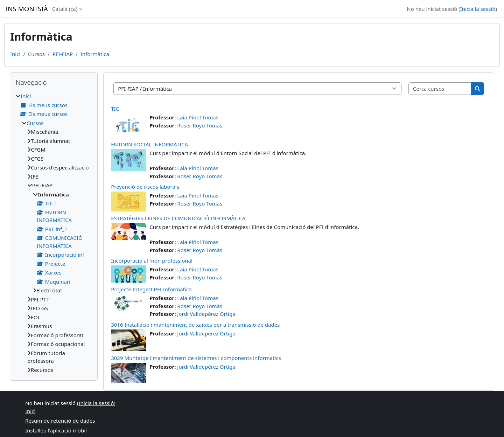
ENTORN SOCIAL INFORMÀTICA (149, 144)
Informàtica (95, 54)
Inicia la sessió (478, 9)
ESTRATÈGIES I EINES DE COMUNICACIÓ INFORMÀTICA (178, 218)
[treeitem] (54, 233)
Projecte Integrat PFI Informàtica (151, 289)
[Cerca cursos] (440, 89)
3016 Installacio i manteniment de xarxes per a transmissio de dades (195, 325)
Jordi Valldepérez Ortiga (206, 314)
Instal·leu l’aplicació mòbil (56, 430)
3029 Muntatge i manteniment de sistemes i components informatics (196, 358)
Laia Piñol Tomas (198, 117)
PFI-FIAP (63, 54)
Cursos (36, 54)
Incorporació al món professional (152, 261)
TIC (115, 109)
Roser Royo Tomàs (200, 125)
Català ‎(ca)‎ (65, 9)
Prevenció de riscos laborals (145, 187)
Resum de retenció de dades (60, 421)
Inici (15, 54)
